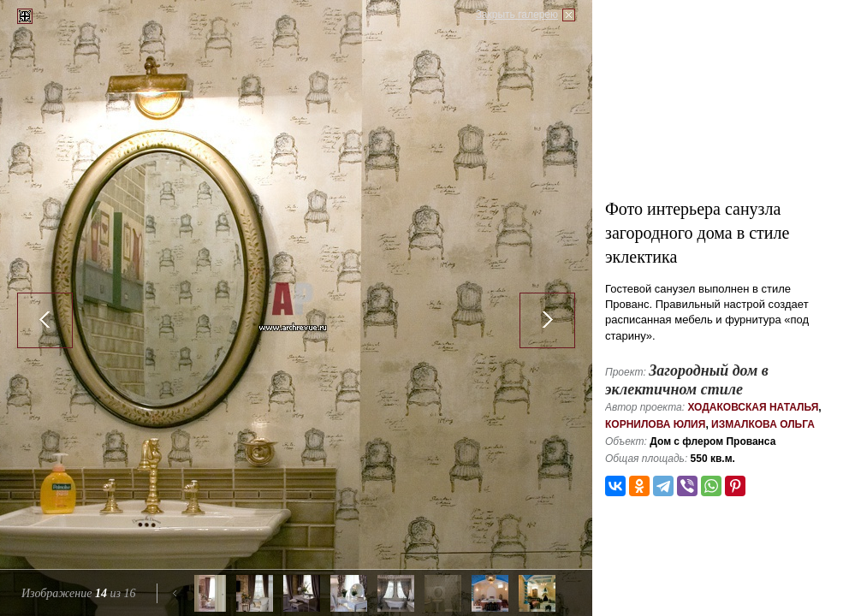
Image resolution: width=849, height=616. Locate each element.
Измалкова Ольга (763, 424)
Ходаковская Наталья (753, 407)
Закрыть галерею (517, 15)
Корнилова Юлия (655, 424)
